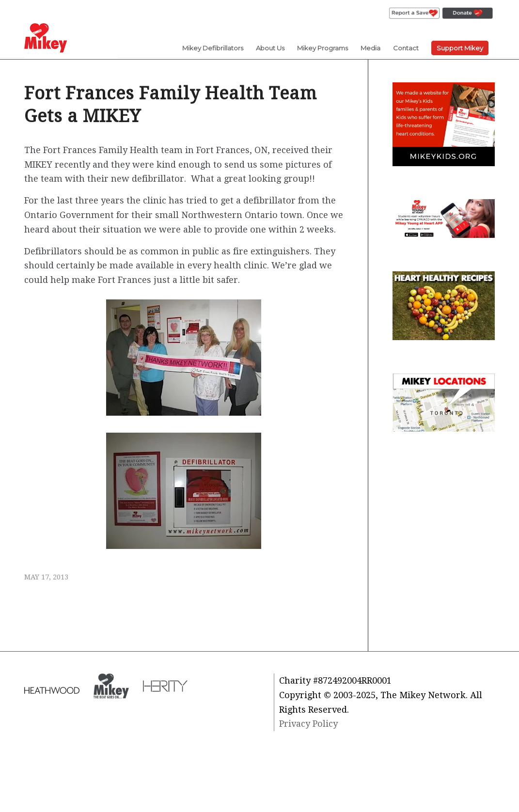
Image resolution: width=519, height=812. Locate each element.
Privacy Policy (308, 724)
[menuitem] (414, 14)
